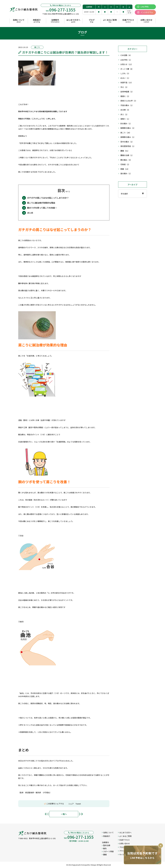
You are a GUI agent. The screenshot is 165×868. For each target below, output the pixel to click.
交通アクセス (124, 840)
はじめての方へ (125, 832)
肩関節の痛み (128, 137)
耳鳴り (125, 119)
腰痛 (125, 151)
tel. (61, 10)
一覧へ (64, 814)
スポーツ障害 (108, 851)
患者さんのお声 (129, 101)
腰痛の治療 (127, 155)
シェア (71, 804)
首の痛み (126, 174)
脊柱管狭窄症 (128, 146)
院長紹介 (106, 836)
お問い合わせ (124, 843)
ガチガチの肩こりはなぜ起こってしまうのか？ (48, 198)
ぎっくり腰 (127, 69)
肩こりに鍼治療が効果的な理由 (41, 203)
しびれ (125, 73)
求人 (124, 114)
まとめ (30, 213)
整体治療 (106, 845)
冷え (124, 87)
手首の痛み (127, 105)
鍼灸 (104, 848)
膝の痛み (126, 160)
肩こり (126, 133)
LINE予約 (126, 60)
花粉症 (125, 164)
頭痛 (125, 169)
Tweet (78, 804)
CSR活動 (126, 55)
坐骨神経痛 (127, 92)
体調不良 (127, 83)
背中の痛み (127, 142)
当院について (108, 832)
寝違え (125, 96)
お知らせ (127, 64)
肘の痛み (126, 124)
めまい (125, 78)
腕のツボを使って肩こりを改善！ (42, 208)
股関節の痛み (128, 128)
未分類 (125, 110)
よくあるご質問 (125, 836)
